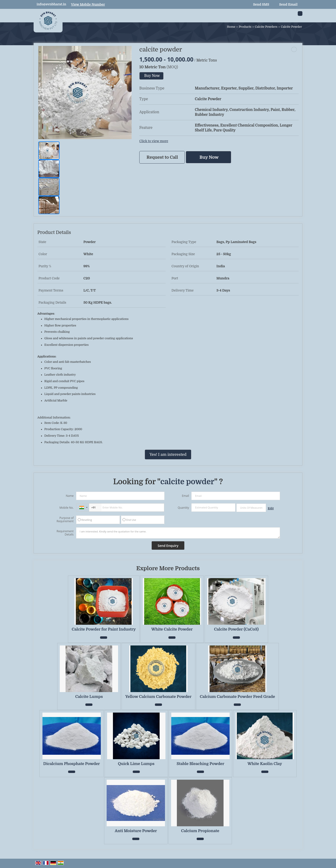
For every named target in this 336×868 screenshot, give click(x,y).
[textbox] (251, 508)
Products (245, 27)
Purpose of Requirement (65, 520)
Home (231, 27)
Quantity (183, 508)
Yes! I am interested (168, 455)
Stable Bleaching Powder (200, 764)
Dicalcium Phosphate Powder (72, 764)
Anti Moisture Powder (136, 831)
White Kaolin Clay (265, 764)
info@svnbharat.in (51, 4)
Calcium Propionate (200, 831)
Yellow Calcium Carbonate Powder (158, 697)
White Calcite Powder (172, 629)
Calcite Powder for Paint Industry (104, 629)
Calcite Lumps (89, 697)
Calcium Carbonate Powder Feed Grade (237, 697)
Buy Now (152, 76)
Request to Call (162, 157)
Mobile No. (67, 508)
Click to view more (154, 141)
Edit (271, 508)
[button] (88, 4)
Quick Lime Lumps (136, 764)
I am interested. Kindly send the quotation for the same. (178, 533)
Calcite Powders (266, 27)
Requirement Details (65, 533)
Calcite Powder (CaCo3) (236, 629)
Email (185, 496)
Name (70, 496)
